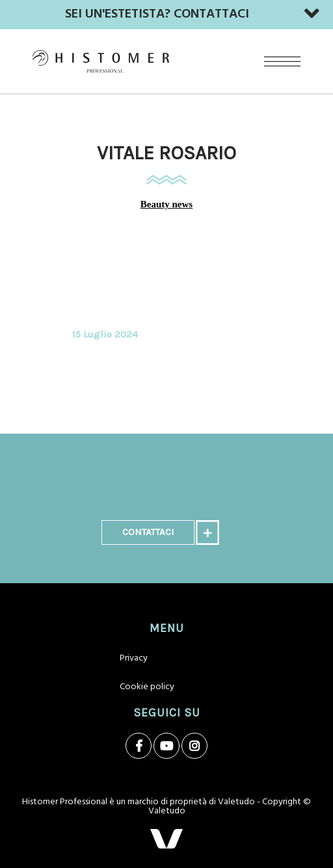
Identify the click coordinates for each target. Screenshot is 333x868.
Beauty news (166, 204)
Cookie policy (147, 687)
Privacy (134, 658)
